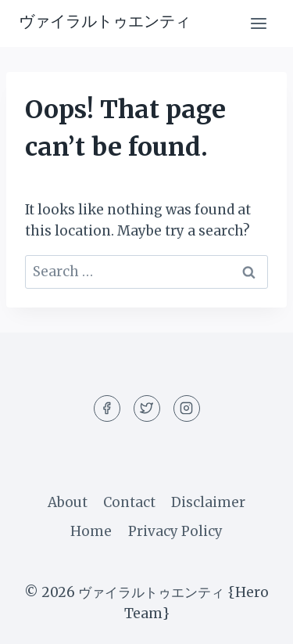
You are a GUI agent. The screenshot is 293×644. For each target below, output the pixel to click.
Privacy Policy (175, 531)
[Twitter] (147, 408)
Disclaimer (208, 502)
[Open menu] (258, 23)
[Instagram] (187, 408)
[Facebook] (107, 408)
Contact (129, 502)
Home (91, 531)
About (68, 502)
